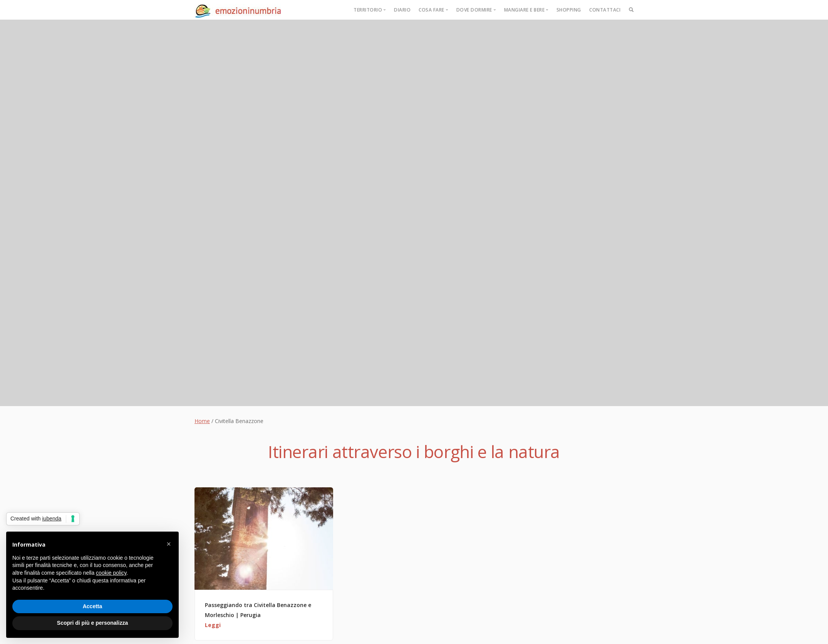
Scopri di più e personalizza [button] (92, 623)
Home (202, 421)
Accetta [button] (93, 606)
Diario (402, 10)
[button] (169, 544)
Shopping (569, 10)
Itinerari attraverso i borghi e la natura (414, 452)
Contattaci (605, 10)
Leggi (213, 625)
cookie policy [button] (111, 573)
